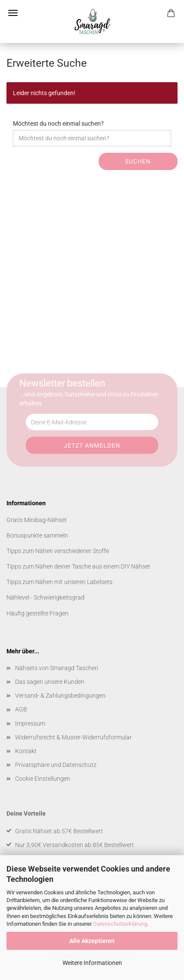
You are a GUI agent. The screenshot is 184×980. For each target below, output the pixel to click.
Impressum (30, 723)
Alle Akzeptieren (92, 941)
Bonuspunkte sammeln (37, 535)
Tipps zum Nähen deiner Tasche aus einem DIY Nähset (78, 566)
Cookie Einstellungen (43, 779)
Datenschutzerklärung (120, 924)
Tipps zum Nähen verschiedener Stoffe (58, 551)
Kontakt (26, 751)
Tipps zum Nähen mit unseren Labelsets (59, 582)
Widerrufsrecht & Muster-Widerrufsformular (73, 737)
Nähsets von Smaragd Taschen (57, 668)
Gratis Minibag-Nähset (37, 520)
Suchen (138, 161)
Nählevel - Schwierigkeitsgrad (45, 597)
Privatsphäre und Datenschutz (56, 765)
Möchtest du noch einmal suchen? (58, 124)
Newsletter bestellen (62, 383)
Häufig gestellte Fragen (37, 613)
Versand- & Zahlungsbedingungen (60, 696)
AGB (21, 709)
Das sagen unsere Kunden (50, 682)
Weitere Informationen (92, 963)
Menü (13, 13)
